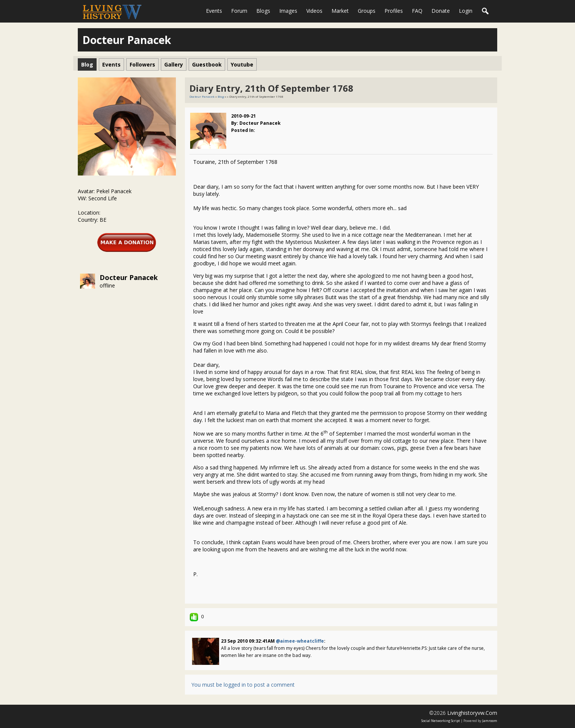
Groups (367, 11)
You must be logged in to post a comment (243, 685)
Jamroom (490, 721)
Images (288, 11)
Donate (441, 11)
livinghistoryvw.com (472, 713)
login (466, 11)
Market (340, 11)
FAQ (417, 11)
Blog (221, 96)
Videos (314, 11)
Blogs (263, 11)
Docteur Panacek (129, 277)
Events (214, 11)
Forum (239, 11)
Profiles (394, 11)
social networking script (441, 721)
